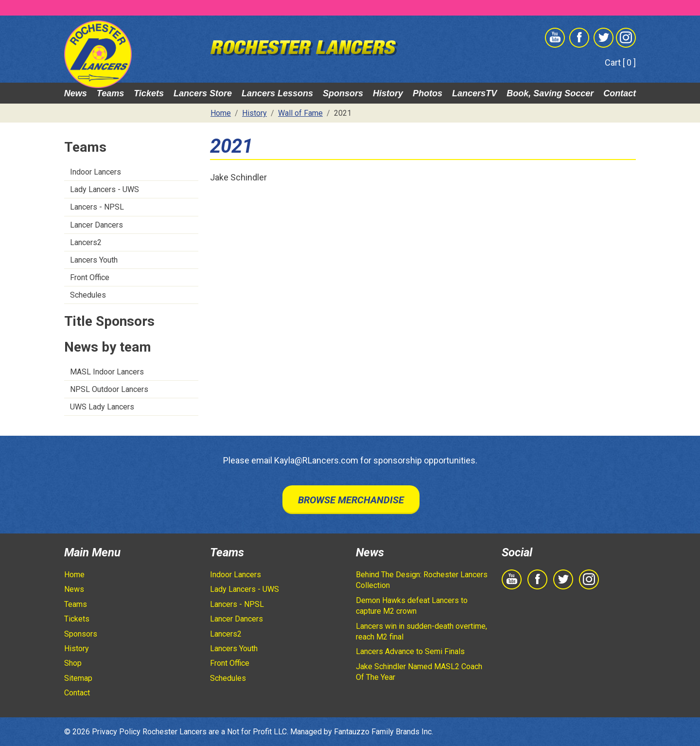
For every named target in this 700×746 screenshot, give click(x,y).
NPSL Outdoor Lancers (109, 389)
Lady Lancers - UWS (105, 189)
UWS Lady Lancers (102, 407)
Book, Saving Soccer (550, 93)
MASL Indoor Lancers (107, 372)
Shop (73, 663)
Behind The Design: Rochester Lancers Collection (422, 580)
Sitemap (78, 678)
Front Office (90, 277)
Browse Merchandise (351, 500)
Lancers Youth (94, 260)
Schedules (88, 295)
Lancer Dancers (96, 225)
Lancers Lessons (277, 93)
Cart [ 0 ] (620, 62)
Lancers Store (203, 93)
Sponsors (343, 93)
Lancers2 (86, 242)
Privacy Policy (116, 732)
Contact (620, 93)
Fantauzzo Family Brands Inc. (384, 732)
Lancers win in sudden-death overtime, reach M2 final (421, 631)
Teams (110, 93)
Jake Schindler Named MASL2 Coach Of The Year (419, 672)
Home (74, 575)
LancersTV (474, 93)
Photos (428, 93)
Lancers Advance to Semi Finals (410, 651)
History (388, 93)
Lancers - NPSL (97, 207)
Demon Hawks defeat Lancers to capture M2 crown (412, 606)
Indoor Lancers (96, 172)
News (76, 93)
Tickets (149, 93)
